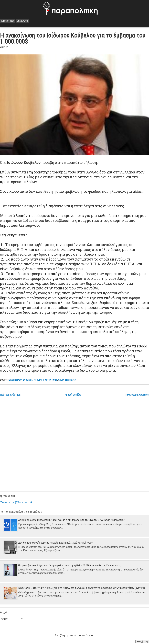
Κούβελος (39, 380)
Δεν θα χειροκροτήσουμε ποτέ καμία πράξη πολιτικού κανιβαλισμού (55, 543)
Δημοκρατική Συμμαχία (21, 380)
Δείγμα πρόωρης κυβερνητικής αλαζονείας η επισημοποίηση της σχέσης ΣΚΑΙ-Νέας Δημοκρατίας (72, 520)
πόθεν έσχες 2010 (67, 380)
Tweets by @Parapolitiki (17, 502)
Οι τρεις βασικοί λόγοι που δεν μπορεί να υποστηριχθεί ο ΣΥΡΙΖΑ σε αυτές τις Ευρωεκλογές (70, 565)
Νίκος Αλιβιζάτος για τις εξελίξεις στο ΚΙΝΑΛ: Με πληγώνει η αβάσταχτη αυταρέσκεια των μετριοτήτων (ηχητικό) (82, 588)
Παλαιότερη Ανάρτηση (137, 395)
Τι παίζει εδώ (7, 21)
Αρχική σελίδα (73, 395)
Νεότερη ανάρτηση (10, 395)
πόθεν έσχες (51, 380)
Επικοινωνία (22, 21)
